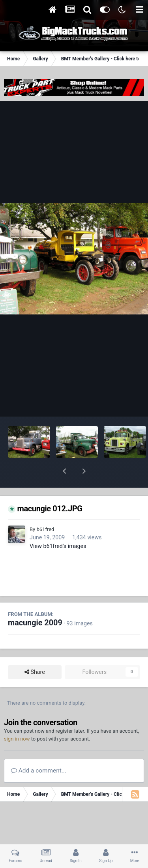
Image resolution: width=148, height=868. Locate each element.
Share (35, 652)
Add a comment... (39, 750)
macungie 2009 (35, 602)
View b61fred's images (58, 526)
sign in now (17, 718)
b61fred (45, 509)
